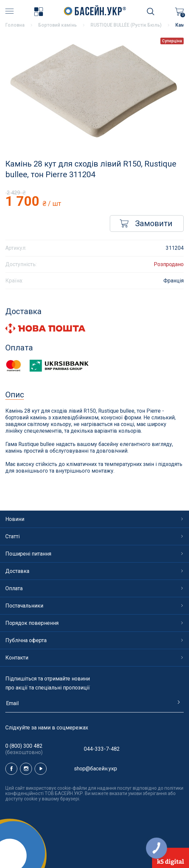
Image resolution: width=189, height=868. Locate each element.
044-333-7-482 (102, 749)
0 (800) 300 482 (24, 749)
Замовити (146, 223)
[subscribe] (94, 706)
